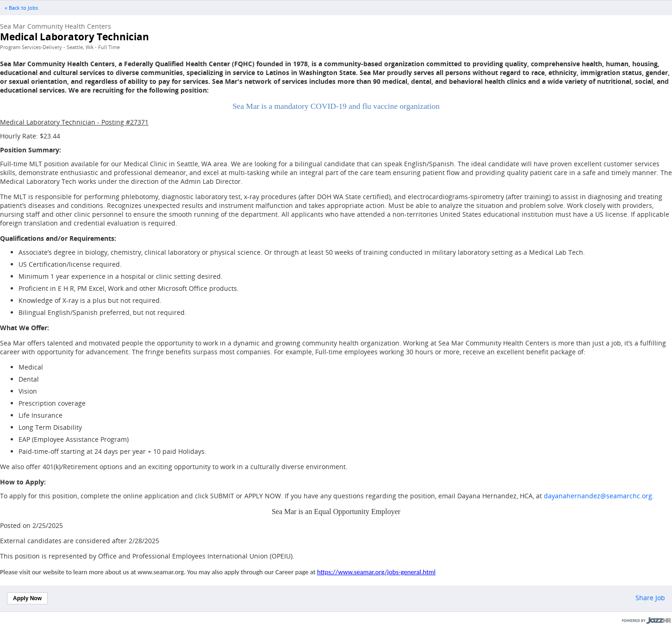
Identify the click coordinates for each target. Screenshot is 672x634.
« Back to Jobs (21, 8)
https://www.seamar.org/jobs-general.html (376, 572)
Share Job (650, 598)
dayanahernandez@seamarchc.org (598, 496)
